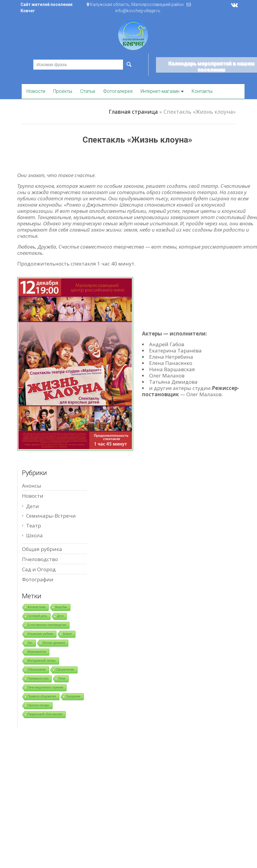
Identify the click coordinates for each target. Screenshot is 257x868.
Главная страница (133, 112)
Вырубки (61, 607)
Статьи (88, 91)
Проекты (63, 91)
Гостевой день (38, 616)
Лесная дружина (54, 643)
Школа (34, 535)
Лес (30, 643)
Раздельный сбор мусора (45, 714)
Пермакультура (38, 679)
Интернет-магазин (160, 91)
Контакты (202, 91)
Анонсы (32, 486)
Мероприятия (37, 652)
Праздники (73, 696)
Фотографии (38, 579)
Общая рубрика (42, 549)
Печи (62, 679)
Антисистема (37, 607)
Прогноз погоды (38, 705)
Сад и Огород (39, 569)
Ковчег (68, 634)
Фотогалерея (118, 91)
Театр (34, 526)
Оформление (65, 670)
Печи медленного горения (45, 687)
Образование (37, 670)
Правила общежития (42, 696)
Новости (36, 91)
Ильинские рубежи (41, 634)
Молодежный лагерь (42, 661)
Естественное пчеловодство (47, 625)
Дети (33, 506)
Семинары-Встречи (51, 516)
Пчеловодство (40, 559)
